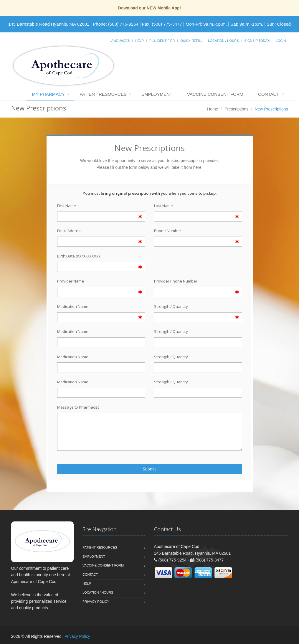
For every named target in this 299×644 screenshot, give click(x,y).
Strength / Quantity (171, 306)
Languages (120, 41)
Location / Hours (223, 41)
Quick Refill (191, 41)
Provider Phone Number (176, 281)
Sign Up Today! (257, 41)
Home (213, 109)
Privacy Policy (96, 602)
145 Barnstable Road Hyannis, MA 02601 (49, 24)
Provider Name (71, 281)
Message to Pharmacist (78, 407)
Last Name (163, 206)
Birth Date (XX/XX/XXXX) (78, 256)
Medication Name (73, 306)
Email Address (70, 231)
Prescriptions (236, 109)
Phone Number (168, 231)
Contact (269, 94)
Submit (149, 469)
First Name (67, 206)
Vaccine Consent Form (215, 94)
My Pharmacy (48, 94)
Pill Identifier (162, 41)
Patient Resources (103, 94)
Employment (157, 94)
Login (281, 41)
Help (139, 41)
